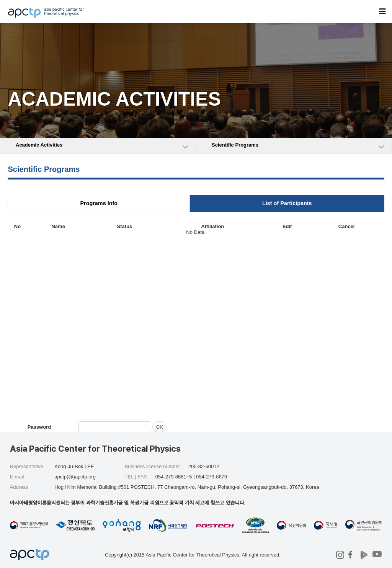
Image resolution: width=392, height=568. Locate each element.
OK (159, 427)
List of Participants (287, 203)
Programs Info (99, 203)
